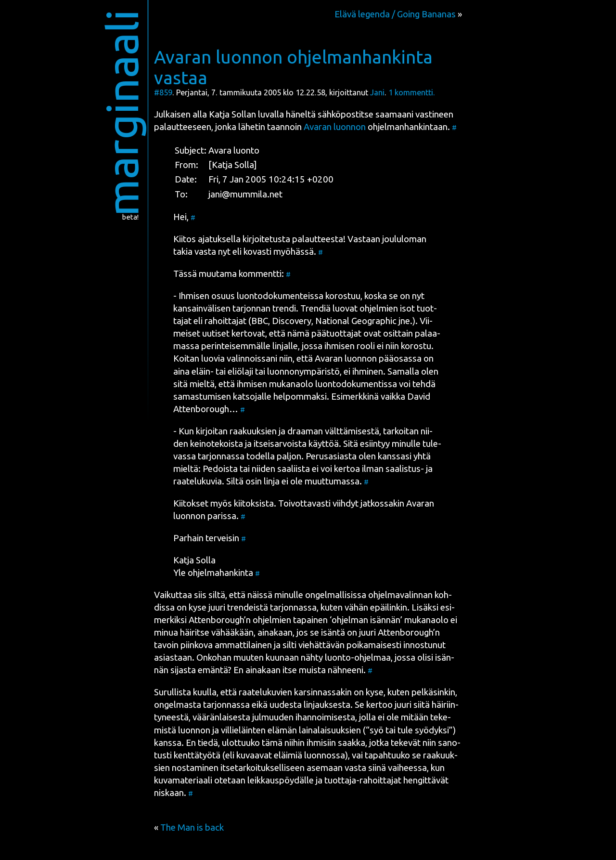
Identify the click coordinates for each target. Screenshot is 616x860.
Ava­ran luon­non (335, 127)
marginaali (122, 113)
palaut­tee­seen (183, 127)
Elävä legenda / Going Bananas (395, 14)
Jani (377, 92)
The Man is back (192, 827)
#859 (163, 92)
